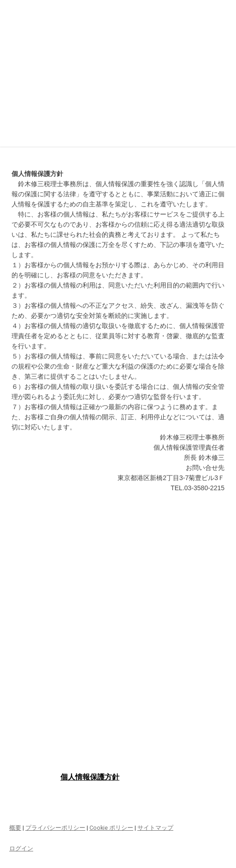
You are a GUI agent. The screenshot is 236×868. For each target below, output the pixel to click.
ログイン (21, 848)
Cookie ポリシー (111, 828)
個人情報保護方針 (90, 777)
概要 (15, 828)
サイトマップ (155, 828)
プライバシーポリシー (55, 828)
